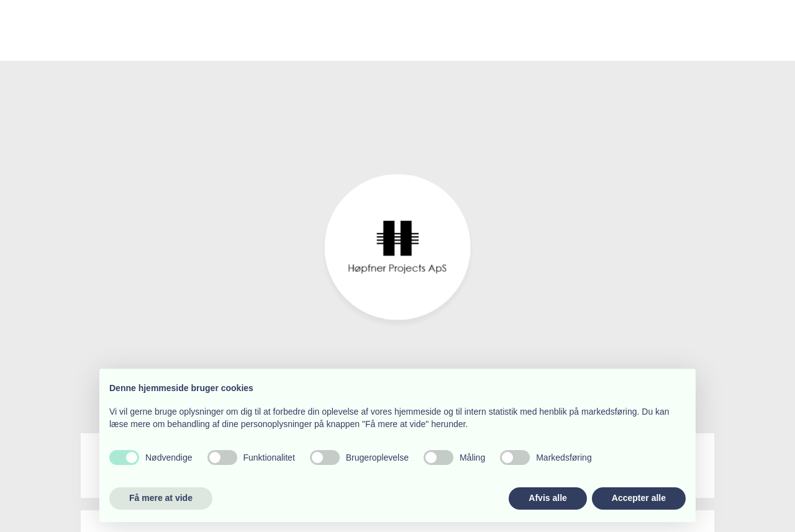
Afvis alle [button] (547, 498)
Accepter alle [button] (639, 498)
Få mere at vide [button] (161, 498)
